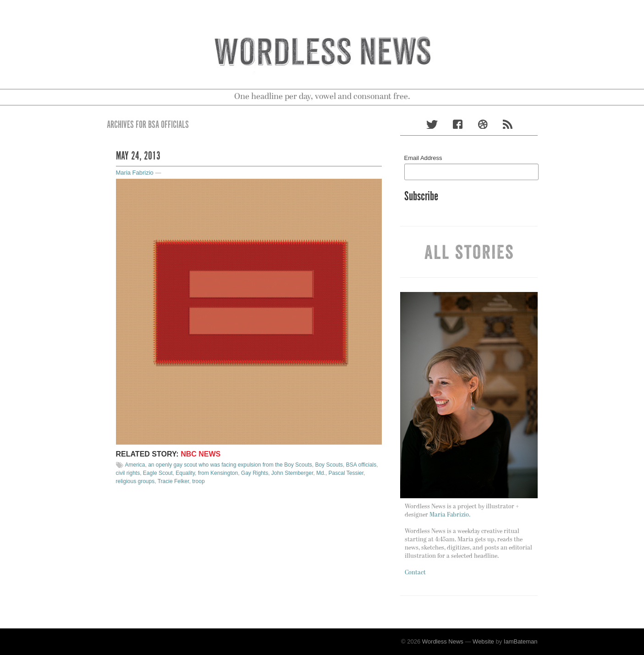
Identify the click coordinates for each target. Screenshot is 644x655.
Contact (415, 573)
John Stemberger (292, 473)
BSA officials (361, 465)
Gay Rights (255, 473)
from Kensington (218, 473)
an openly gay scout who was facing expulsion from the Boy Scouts (230, 465)
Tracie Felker (173, 481)
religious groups (135, 481)
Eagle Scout (158, 473)
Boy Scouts (329, 465)
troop (198, 481)
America (135, 465)
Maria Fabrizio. (450, 515)
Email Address (423, 158)
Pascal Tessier (346, 473)
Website (483, 641)
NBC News (201, 454)
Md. (321, 473)
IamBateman (521, 641)
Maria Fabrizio (135, 173)
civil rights (128, 473)
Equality (185, 473)
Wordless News (443, 641)
